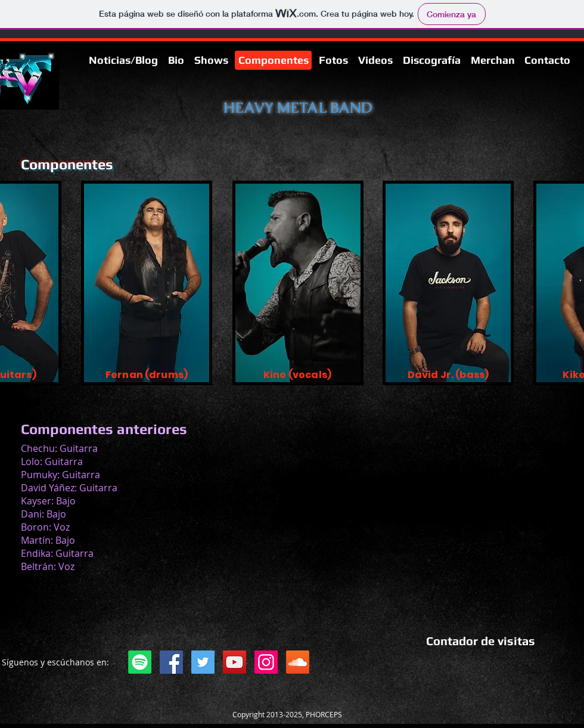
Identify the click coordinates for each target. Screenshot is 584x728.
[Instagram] (266, 662)
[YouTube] (234, 662)
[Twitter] (203, 662)
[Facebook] (171, 662)
